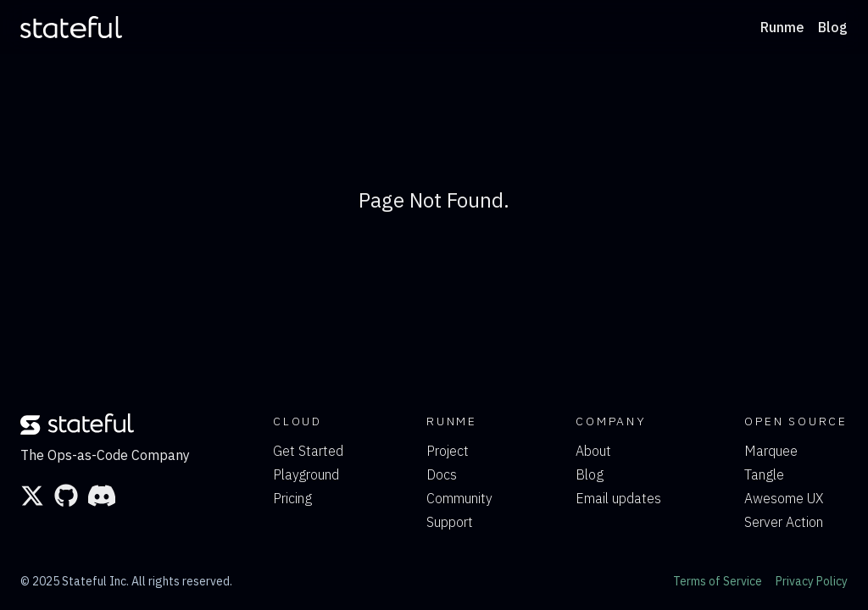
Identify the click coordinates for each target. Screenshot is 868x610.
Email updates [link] (618, 498)
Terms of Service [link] (718, 581)
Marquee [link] (771, 451)
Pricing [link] (292, 498)
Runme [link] (782, 27)
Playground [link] (306, 474)
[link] (71, 28)
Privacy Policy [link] (812, 581)
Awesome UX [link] (784, 498)
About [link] (593, 451)
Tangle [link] (764, 474)
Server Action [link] (784, 522)
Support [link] (450, 522)
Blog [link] (833, 27)
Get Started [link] (308, 451)
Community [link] (459, 498)
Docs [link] (442, 474)
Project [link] (448, 451)
